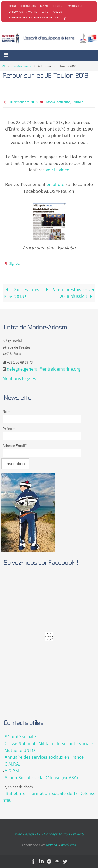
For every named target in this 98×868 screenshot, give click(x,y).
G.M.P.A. (12, 764)
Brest (12, 6)
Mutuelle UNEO (20, 750)
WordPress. (68, 845)
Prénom (9, 428)
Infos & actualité (21, 66)
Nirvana (51, 845)
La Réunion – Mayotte (23, 12)
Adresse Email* (15, 446)
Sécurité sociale (20, 737)
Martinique (75, 6)
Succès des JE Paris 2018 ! (26, 293)
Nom (7, 411)
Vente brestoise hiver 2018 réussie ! (74, 293)
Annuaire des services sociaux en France (44, 757)
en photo (56, 184)
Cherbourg (28, 6)
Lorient (59, 6)
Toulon (57, 12)
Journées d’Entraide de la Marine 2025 (34, 17)
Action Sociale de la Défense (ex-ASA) (41, 778)
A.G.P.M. (12, 771)
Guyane (45, 6)
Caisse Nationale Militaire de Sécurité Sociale (49, 743)
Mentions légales (19, 378)
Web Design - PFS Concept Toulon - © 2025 (49, 834)
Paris (44, 12)
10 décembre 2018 (24, 102)
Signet (14, 263)
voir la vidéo (58, 170)
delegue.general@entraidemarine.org (44, 369)
